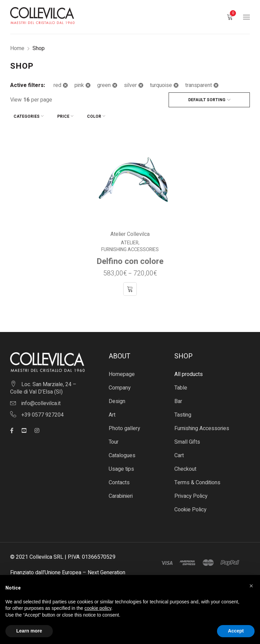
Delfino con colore (130, 258)
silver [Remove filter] (130, 85)
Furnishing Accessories (130, 246)
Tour (114, 439)
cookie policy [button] (98, 608)
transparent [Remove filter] (199, 85)
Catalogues (122, 452)
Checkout (185, 466)
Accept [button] (236, 631)
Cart (179, 452)
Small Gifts (187, 439)
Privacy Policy (191, 493)
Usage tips (121, 466)
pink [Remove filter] (79, 85)
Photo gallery (124, 425)
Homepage (122, 371)
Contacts (119, 479)
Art (112, 412)
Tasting (183, 412)
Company (120, 384)
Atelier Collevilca (130, 231)
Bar (178, 398)
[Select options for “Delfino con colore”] (130, 286)
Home (17, 48)
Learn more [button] (29, 631)
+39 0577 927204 (42, 412)
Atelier (130, 240)
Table (181, 384)
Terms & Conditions (197, 479)
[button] (251, 586)
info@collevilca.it (41, 400)
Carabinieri (121, 493)
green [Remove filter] (104, 85)
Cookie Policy (190, 506)
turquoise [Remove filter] (161, 85)
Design (117, 398)
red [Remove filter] (57, 85)
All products (189, 371)
